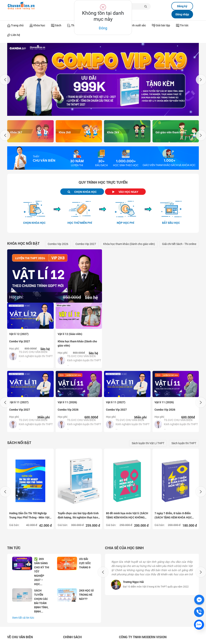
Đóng (103, 28)
